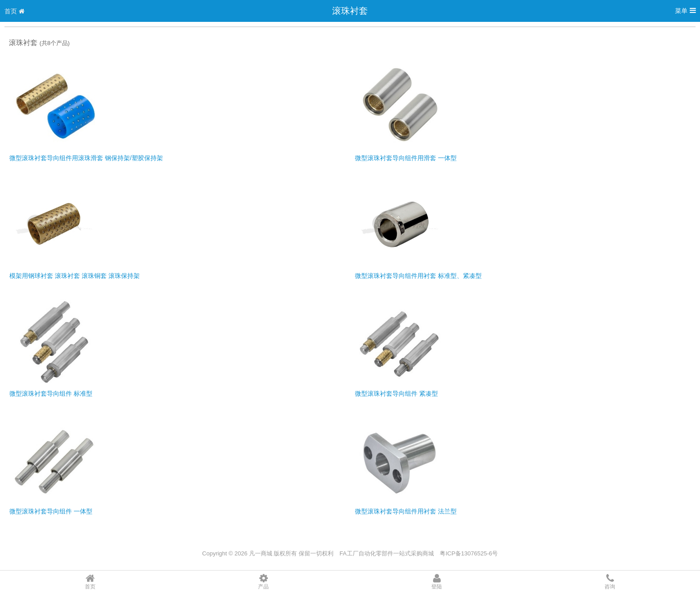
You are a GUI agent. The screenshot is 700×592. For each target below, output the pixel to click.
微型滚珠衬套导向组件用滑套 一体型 (406, 158)
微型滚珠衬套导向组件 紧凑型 (396, 393)
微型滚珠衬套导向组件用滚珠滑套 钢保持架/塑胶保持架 (86, 158)
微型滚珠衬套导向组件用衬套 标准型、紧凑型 (418, 276)
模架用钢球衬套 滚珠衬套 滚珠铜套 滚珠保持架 (75, 276)
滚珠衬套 (350, 11)
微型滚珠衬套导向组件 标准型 (51, 393)
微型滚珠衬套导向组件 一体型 (51, 511)
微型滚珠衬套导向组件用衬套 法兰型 (406, 511)
